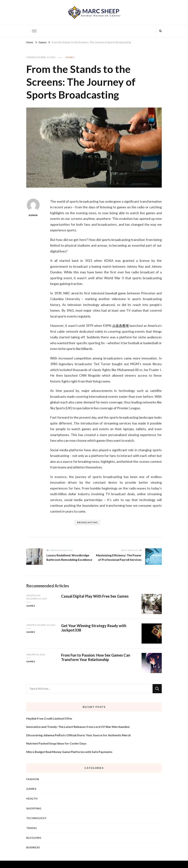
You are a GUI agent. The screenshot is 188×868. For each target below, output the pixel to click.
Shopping (34, 808)
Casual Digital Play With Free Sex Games (95, 596)
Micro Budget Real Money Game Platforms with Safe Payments (69, 752)
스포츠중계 (120, 326)
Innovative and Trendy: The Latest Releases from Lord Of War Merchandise (78, 727)
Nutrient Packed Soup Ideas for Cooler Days (56, 743)
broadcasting (87, 522)
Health (32, 798)
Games (70, 57)
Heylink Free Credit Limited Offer (49, 718)
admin (33, 208)
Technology (36, 818)
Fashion (33, 779)
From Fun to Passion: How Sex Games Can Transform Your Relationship (96, 657)
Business (33, 847)
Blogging (34, 838)
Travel (32, 828)
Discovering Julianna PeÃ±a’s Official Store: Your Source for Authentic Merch (78, 735)
